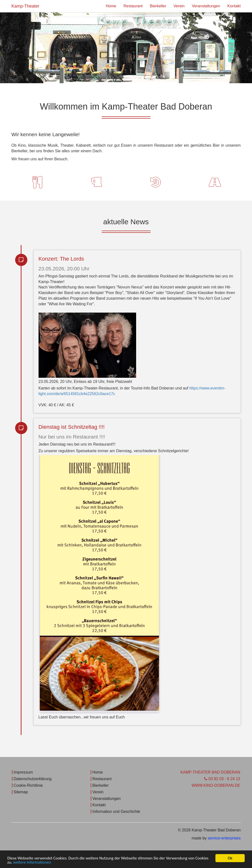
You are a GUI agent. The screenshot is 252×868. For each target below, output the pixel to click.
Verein (179, 6)
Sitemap (21, 792)
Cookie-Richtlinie (28, 785)
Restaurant (133, 6)
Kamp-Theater (25, 6)
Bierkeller (158, 6)
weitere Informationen (32, 863)
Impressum (23, 772)
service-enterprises (224, 838)
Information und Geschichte (116, 812)
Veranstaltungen (206, 6)
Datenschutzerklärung (33, 779)
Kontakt (234, 6)
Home (111, 6)
